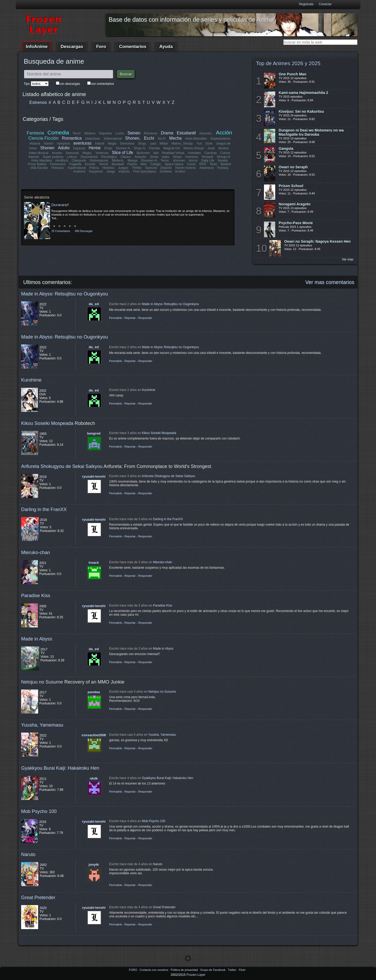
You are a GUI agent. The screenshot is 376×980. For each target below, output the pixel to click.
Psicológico (109, 157)
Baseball (118, 164)
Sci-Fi (162, 139)
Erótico (180, 171)
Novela (223, 161)
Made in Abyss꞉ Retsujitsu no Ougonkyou (64, 294)
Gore (209, 144)
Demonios (127, 144)
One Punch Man (292, 74)
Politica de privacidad (184, 970)
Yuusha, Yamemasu (42, 725)
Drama (167, 133)
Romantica (72, 138)
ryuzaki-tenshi (94, 476)
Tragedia (75, 164)
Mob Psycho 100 (39, 811)
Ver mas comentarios (330, 282)
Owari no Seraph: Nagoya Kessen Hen (317, 241)
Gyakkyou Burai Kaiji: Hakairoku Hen (60, 768)
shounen (179, 161)
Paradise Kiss (36, 595)
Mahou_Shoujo (182, 144)
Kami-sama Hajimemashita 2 (303, 93)
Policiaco (58, 168)
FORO (133, 970)
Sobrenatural (113, 139)
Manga (133, 161)
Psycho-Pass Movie (296, 223)
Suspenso (96, 171)
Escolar (90, 164)
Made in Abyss (37, 639)
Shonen (47, 148)
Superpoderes (220, 139)
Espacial (79, 148)
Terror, (165, 161)
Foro (101, 47)
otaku (166, 157)
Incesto (57, 153)
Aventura (191, 157)
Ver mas (348, 259)
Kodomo (80, 171)
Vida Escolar (39, 168)
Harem (48, 144)
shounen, (206, 133)
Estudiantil (186, 133)
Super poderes (53, 157)
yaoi (153, 144)
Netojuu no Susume (42, 682)
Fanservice (58, 164)
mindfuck (62, 161)
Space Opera (174, 164)
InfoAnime (37, 47)
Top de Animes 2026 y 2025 (288, 63)
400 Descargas (84, 231)
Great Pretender (38, 897)
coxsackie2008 (94, 735)
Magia (112, 144)
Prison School (291, 186)
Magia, (87, 153)
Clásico (126, 157)
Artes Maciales (42, 161)
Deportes (105, 133)
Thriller (137, 168)
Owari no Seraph (293, 167)
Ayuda (166, 47)
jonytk (94, 865)
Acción (224, 132)
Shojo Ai (140, 148)
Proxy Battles (37, 164)
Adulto (64, 148)
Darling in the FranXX (44, 509)
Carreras (210, 153)
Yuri (199, 144)
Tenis (213, 164)
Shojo (108, 148)
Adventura (206, 168)
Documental (89, 157)
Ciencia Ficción (43, 138)
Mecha (175, 138)
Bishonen (143, 153)
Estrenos (38, 102)
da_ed (94, 304)
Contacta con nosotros (154, 970)
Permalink (116, 318)
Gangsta (286, 149)
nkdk (94, 778)
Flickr (242, 970)
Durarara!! (60, 205)
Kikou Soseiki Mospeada (47, 423)
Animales (194, 153)
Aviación (140, 157)
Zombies (166, 171)
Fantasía (36, 133)
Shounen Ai (149, 161)
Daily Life (208, 161)
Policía (94, 168)
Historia (35, 144)
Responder (145, 318)
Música (223, 148)
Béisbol (226, 164)
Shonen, (133, 138)
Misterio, (118, 161)
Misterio (90, 133)
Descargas (72, 47)
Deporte (166, 168)
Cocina (225, 153)
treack (94, 563)
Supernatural (77, 168)
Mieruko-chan (36, 552)
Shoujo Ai (223, 157)
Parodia (154, 148)
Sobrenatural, (99, 161)
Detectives (93, 139)
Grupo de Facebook (213, 970)
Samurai (151, 168)
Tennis (104, 164)
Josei (211, 148)
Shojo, (142, 144)
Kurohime (31, 380)
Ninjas (177, 157)
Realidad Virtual (173, 153)
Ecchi (149, 138)
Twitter (233, 970)
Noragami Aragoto (295, 204)
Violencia (102, 153)
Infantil (100, 144)
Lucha (120, 133)
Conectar (325, 4)
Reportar (130, 318)
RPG (203, 164)
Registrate (306, 4)
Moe (144, 164)
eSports (124, 171)
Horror (193, 161)
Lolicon (72, 157)
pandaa (94, 692)
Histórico (108, 168)
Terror (77, 133)
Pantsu (132, 164)
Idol (156, 153)
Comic (191, 164)
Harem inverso (186, 168)
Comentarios (133, 47)
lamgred (94, 433)
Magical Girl (172, 148)
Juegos (123, 168)
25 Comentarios (61, 231)
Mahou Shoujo (193, 148)
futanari (34, 157)
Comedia (58, 132)
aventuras (82, 143)
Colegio (156, 164)
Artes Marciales (196, 139)
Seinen (134, 133)
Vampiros (63, 144)
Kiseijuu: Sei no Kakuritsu (301, 111)
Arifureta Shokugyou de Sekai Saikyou (62, 466)
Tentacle (207, 157)
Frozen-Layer (196, 975)
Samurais (72, 153)
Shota (154, 157)
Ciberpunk (79, 161)
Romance (151, 133)
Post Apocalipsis (145, 171)
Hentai (95, 148)
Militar (164, 144)
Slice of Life (123, 153)
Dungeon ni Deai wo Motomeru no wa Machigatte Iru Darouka (311, 132)
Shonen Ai (123, 148)
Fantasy (223, 168)
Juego (111, 171)
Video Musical (39, 153)
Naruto (28, 854)
